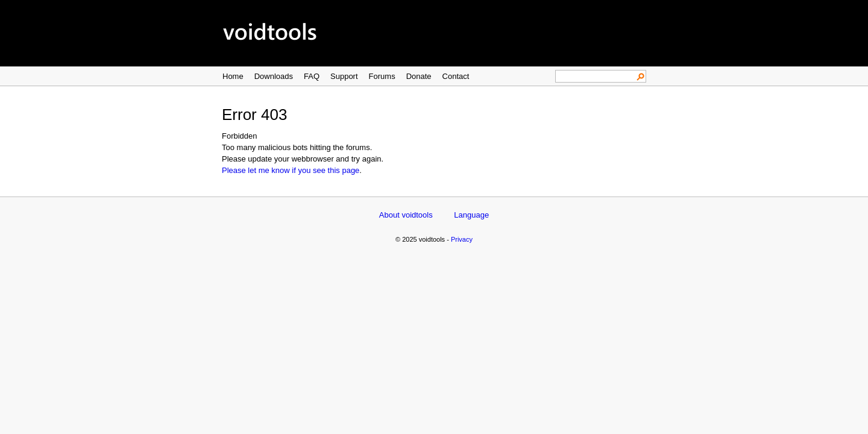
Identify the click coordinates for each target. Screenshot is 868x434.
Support (344, 76)
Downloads (274, 76)
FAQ (312, 76)
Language (471, 215)
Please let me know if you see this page (291, 170)
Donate (419, 76)
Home (233, 76)
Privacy (462, 239)
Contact (456, 76)
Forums (382, 76)
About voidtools (406, 215)
